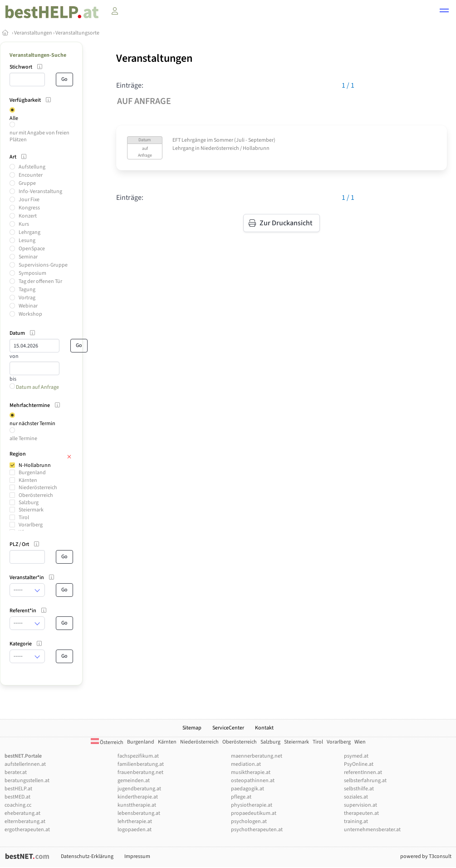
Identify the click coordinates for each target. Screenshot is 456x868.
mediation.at (246, 764)
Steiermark (31, 510)
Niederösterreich (38, 488)
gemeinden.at (134, 781)
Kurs (24, 224)
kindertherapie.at (138, 797)
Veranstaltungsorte (77, 33)
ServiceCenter (228, 728)
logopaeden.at (135, 830)
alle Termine (23, 439)
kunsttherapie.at (137, 805)
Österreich (107, 742)
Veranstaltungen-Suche (38, 55)
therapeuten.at (361, 813)
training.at (356, 821)
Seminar (28, 257)
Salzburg (29, 503)
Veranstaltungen (33, 33)
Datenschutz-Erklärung (87, 856)
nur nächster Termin (32, 424)
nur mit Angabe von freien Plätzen (39, 136)
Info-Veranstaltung (40, 191)
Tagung (27, 290)
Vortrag (27, 298)
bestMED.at (17, 797)
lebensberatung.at (139, 813)
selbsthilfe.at (359, 789)
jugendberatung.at (139, 789)
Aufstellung (32, 167)
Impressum (137, 856)
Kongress (29, 208)
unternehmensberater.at (372, 830)
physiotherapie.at (252, 805)
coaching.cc (18, 805)
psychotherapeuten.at (257, 830)
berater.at (16, 772)
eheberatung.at (22, 813)
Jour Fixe (29, 200)
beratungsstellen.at (27, 781)
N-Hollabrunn (35, 465)
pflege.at (241, 797)
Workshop (30, 314)
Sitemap (192, 728)
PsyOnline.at (359, 764)
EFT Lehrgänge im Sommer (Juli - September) (224, 140)
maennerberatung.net (257, 756)
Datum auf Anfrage (34, 387)
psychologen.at (249, 821)
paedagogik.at (248, 789)
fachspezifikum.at (138, 756)
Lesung (27, 241)
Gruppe (27, 183)
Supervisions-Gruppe (43, 265)
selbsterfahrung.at (365, 781)
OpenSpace (32, 249)
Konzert (28, 216)
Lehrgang (29, 232)
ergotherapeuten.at (27, 830)
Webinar (28, 306)
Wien (360, 742)
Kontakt (264, 728)
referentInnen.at (363, 772)
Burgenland (32, 473)
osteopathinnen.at (253, 781)
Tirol (24, 518)
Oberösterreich (36, 495)
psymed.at (356, 756)
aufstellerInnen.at (25, 764)
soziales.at (356, 797)
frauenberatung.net (140, 772)
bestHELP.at (18, 789)
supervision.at (360, 805)
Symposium (32, 273)
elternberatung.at (25, 821)
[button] (444, 12)
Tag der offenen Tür (40, 281)
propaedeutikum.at (254, 813)
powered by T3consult (426, 856)
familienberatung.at (141, 764)
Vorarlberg (31, 525)
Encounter (31, 175)
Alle (14, 118)
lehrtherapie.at (135, 821)
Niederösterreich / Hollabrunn (235, 148)
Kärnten (28, 480)
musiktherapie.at (251, 772)
